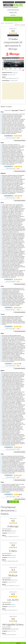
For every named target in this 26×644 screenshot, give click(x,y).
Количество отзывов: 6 (7, 578)
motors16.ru (15, 72)
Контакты (13, 15)
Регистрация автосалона (8, 2)
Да (14, 138)
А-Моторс (13, 526)
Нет (18, 138)
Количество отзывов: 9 (7, 602)
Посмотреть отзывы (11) (13, 35)
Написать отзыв (13, 19)
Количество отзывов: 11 (7, 529)
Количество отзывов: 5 (7, 627)
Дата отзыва (15, 110)
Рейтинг (22, 110)
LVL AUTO (13, 600)
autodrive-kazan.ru (15, 629)
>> (18, 502)
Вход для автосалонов (20, 2)
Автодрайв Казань (13, 624)
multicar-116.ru (14, 580)
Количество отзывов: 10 (7, 553)
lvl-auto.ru (13, 604)
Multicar (13, 575)
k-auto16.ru (13, 555)
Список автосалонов (13, 10)
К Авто (13, 551)
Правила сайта (13, 12)
